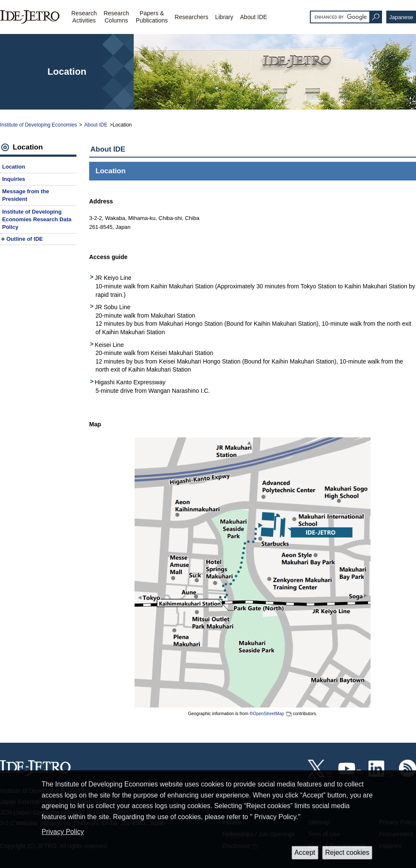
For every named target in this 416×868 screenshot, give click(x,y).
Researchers (191, 17)
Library (224, 17)
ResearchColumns (116, 17)
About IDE (254, 17)
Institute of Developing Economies (38, 125)
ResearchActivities (84, 17)
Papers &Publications (152, 17)
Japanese (401, 17)
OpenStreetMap (268, 714)
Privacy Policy (63, 832)
